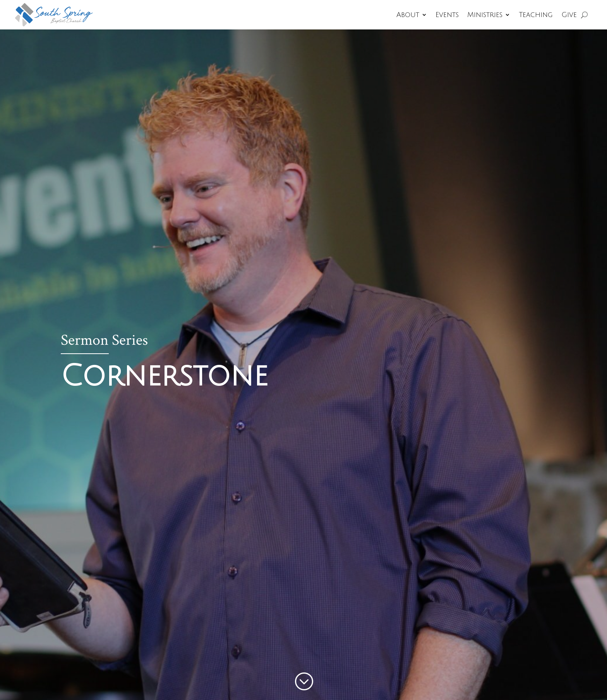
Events (447, 15)
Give (569, 15)
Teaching (536, 15)
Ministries (485, 15)
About (408, 15)
